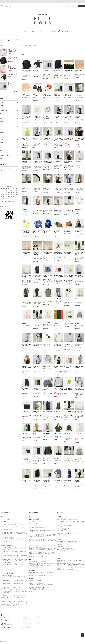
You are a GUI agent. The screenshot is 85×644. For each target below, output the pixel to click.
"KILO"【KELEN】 (47, 434)
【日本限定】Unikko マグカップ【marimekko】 (69, 389)
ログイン (74, 6)
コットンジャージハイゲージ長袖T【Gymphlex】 (48, 322)
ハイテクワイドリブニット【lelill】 (58, 367)
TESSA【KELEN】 (68, 344)
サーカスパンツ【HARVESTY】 (36, 299)
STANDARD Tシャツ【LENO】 (69, 71)
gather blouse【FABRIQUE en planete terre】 (79, 390)
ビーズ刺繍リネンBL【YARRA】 (26, 481)
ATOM (26, 629)
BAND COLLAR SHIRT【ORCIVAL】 (79, 231)
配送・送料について (26, 619)
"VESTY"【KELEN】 (58, 434)
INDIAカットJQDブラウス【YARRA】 (69, 95)
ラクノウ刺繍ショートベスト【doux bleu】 (58, 389)
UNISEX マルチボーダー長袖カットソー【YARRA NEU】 (58, 277)
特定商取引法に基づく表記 (28, 623)
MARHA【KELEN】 (68, 480)
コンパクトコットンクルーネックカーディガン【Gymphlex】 (58, 322)
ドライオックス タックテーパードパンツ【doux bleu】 (37, 163)
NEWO (9, 40)
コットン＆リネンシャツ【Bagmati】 (48, 185)
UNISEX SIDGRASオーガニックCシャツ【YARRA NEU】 (69, 277)
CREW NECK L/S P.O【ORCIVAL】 (37, 367)
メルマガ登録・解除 (52, 31)
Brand (42, 31)
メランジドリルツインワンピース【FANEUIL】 (69, 412)
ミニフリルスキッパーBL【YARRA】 (48, 276)
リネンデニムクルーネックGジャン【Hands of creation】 (69, 435)
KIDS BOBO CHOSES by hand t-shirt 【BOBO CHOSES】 (37, 231)
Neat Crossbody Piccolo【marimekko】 (48, 95)
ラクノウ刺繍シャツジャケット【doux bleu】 (12, 59)
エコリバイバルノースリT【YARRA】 (69, 139)
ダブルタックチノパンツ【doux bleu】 (37, 389)
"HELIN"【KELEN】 (47, 299)
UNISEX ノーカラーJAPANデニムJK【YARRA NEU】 (26, 458)
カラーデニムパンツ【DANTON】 (47, 389)
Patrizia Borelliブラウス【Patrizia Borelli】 (69, 185)
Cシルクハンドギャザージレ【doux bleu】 (79, 95)
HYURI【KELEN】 (57, 480)
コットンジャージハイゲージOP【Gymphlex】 (37, 322)
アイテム (81, 6)
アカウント (60, 6)
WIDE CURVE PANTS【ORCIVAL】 (79, 367)
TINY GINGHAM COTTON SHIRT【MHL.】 (78, 458)
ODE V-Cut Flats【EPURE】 (37, 95)
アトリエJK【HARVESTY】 (25, 299)
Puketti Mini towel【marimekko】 (26, 95)
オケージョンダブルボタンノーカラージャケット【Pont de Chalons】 (48, 413)
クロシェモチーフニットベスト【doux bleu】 (58, 345)
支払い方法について (26, 617)
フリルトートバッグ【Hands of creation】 (68, 299)
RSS (23, 629)
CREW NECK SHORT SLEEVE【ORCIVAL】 (37, 412)
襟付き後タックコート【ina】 (37, 434)
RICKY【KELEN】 (13, 75)
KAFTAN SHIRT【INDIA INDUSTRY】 (69, 162)
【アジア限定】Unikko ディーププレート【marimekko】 (48, 117)
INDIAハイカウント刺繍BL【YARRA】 (58, 95)
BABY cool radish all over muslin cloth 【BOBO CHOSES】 (79, 208)
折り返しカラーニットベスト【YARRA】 (37, 481)
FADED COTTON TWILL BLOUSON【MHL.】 (37, 345)
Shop (25, 31)
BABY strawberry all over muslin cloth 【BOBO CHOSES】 (26, 231)
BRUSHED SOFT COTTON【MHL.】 (68, 231)
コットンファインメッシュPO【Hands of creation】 (79, 435)
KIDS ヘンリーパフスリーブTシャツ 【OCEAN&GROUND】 (13, 67)
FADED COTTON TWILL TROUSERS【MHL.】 (69, 458)
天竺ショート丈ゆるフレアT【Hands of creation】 (27, 322)
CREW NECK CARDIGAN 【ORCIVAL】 (25, 208)
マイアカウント (39, 615)
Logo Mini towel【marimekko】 (79, 71)
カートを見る (39, 621)
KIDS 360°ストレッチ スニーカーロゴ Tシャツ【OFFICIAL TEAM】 (13, 50)
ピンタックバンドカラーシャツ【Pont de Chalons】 (27, 277)
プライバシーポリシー (27, 625)
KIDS (5, 40)
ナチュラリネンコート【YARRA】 (26, 434)
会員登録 (67, 6)
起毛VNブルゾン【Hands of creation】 (79, 299)
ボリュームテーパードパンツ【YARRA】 (69, 367)
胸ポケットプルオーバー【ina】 (58, 208)
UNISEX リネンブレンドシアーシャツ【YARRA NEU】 (27, 117)
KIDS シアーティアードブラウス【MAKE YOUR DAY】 (79, 139)
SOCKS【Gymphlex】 (68, 321)
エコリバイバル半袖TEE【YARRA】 (12, 84)
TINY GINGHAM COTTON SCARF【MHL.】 (57, 231)
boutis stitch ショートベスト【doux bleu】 (48, 481)
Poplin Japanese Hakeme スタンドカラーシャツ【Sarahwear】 (79, 277)
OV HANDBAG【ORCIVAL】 (25, 412)
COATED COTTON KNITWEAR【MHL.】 (58, 185)
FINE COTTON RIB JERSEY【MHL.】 (36, 185)
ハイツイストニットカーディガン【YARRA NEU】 (58, 139)
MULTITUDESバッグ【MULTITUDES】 (68, 117)
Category (33, 31)
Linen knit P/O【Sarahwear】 (78, 481)
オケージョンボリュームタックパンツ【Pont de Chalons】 (58, 413)
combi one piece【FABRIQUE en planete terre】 (27, 163)
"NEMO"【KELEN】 (57, 299)
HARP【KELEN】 (78, 162)
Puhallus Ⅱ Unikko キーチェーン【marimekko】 (58, 253)
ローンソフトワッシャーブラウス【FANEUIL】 (79, 412)
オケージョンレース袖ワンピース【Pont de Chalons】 (79, 253)
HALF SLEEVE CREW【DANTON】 (79, 345)
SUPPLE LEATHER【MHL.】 (47, 345)
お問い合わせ (65, 31)
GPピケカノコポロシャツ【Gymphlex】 (69, 208)
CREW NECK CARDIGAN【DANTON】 (27, 367)
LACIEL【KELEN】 (47, 366)
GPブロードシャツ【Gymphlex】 (47, 208)
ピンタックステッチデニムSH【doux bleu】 (48, 458)
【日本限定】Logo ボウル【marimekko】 (48, 253)
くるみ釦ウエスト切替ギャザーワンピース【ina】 (37, 276)
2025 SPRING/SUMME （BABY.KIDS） (11, 39)
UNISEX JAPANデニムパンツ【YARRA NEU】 (37, 458)
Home (18, 31)
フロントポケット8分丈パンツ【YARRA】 (27, 345)
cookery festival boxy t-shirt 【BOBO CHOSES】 (48, 231)
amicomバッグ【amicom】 (56, 117)
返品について (25, 621)
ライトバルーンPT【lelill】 (25, 185)
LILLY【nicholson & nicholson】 (58, 162)
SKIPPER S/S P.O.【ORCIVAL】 (36, 208)
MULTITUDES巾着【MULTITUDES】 (47, 139)
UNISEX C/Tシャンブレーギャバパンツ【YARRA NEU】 (48, 163)
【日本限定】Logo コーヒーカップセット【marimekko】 (37, 253)
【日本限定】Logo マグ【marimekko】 (26, 253)
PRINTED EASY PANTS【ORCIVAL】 (79, 185)
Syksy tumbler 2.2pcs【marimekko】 (68, 253)
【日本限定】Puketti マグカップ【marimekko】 (37, 117)
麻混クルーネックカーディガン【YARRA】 (58, 71)
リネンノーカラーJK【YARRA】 (57, 458)
